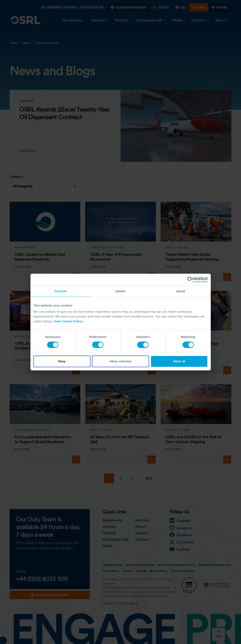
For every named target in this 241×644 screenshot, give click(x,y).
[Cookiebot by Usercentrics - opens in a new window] (190, 280)
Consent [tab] (60, 291)
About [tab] (181, 291)
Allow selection (120, 361)
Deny (62, 361)
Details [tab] (121, 291)
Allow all (179, 361)
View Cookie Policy (68, 321)
